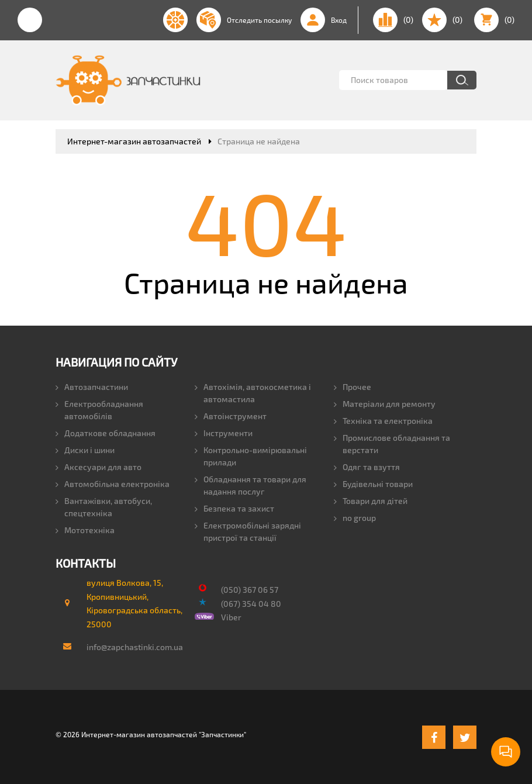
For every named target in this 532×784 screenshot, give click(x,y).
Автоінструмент (231, 416)
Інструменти (224, 433)
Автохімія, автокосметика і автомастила (253, 393)
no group (355, 518)
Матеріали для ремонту (385, 404)
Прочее (353, 387)
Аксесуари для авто (99, 467)
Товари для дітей (371, 501)
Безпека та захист (234, 508)
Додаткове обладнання (106, 433)
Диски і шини (85, 450)
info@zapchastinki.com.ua (129, 647)
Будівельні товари (373, 484)
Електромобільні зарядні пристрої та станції (248, 531)
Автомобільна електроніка (113, 484)
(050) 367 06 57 (250, 590)
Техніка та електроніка (383, 421)
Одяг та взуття (367, 467)
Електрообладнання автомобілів (99, 410)
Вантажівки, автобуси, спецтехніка (104, 507)
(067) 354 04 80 (251, 604)
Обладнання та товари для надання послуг (251, 485)
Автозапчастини (92, 387)
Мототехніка (85, 530)
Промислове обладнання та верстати (392, 444)
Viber (231, 617)
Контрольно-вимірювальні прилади (251, 456)
